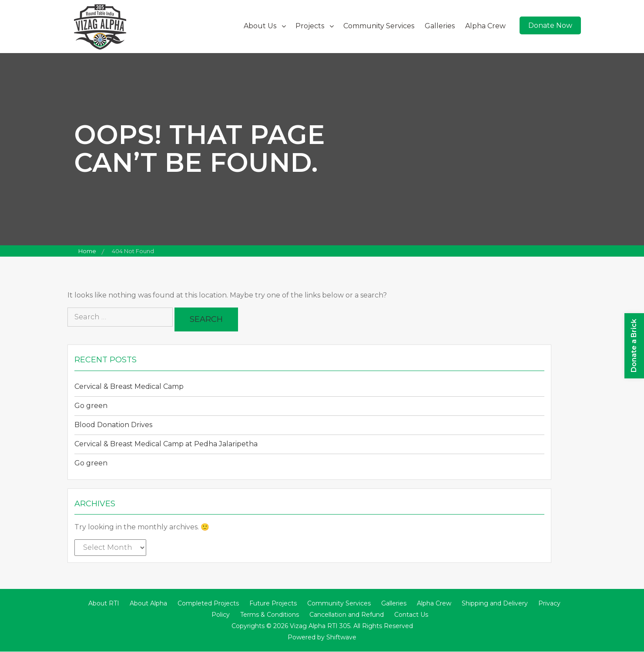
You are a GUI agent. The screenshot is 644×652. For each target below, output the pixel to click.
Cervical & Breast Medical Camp (129, 386)
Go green (91, 406)
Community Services (379, 26)
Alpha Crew (485, 26)
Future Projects (273, 604)
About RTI (104, 604)
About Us (260, 26)
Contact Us (411, 615)
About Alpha (148, 604)
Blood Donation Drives (113, 425)
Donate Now (550, 25)
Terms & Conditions (270, 615)
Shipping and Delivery (495, 604)
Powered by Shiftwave (322, 638)
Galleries (440, 26)
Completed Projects (208, 604)
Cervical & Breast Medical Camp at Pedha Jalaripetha (166, 444)
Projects (310, 26)
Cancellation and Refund (347, 615)
